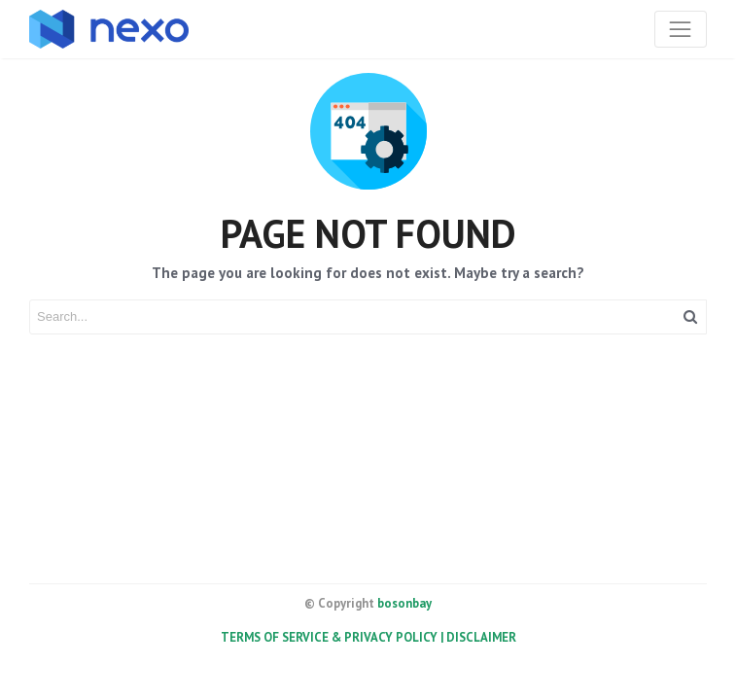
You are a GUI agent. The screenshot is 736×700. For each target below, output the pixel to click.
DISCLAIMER (481, 637)
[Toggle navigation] (681, 29)
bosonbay (404, 603)
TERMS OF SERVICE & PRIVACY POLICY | (333, 637)
